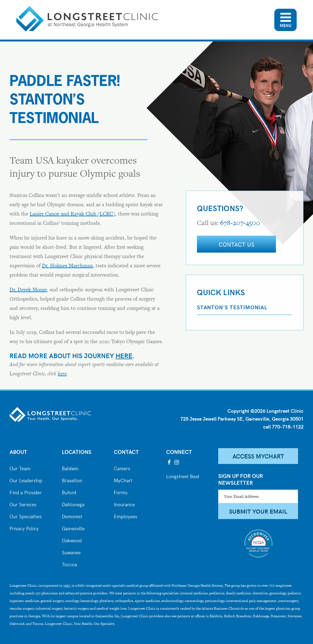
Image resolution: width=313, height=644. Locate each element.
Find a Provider (26, 492)
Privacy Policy (24, 528)
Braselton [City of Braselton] (72, 480)
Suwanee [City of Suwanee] (71, 552)
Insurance (124, 504)
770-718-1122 (288, 426)
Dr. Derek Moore (28, 290)
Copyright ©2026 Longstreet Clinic (265, 411)
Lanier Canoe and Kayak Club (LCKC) (72, 214)
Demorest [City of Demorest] (72, 516)
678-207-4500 (240, 223)
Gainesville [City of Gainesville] (73, 528)
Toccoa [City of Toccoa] (69, 564)
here (124, 356)
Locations (77, 452)
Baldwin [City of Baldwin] (70, 468)
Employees (126, 516)
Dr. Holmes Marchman (67, 266)
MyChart (123, 480)
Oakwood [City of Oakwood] (72, 540)
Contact (126, 452)
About (18, 452)
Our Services (23, 504)
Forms (121, 492)
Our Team (20, 468)
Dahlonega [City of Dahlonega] (73, 504)
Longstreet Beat (183, 476)
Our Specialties (26, 516)
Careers (122, 468)
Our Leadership (26, 480)
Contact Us (237, 244)
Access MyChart (258, 456)
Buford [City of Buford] (69, 492)
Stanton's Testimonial (232, 307)
